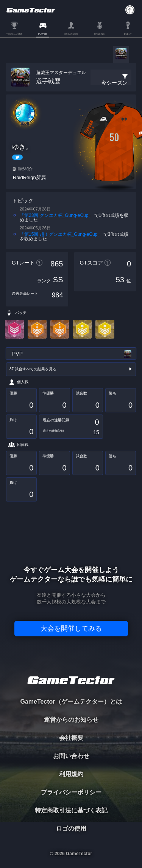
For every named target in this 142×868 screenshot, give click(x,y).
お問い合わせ (71, 756)
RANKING (99, 34)
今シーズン (114, 83)
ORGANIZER (71, 34)
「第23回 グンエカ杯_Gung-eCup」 (56, 215)
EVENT (128, 34)
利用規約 (71, 774)
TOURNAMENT (14, 34)
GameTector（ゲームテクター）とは (71, 702)
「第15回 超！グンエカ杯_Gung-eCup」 (61, 234)
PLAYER (43, 34)
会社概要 (71, 738)
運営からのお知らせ (71, 720)
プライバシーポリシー (71, 792)
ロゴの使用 (71, 829)
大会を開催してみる (71, 628)
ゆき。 (22, 147)
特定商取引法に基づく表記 (71, 810)
